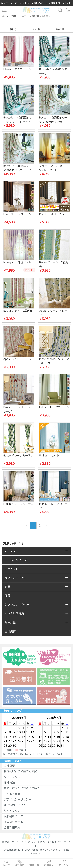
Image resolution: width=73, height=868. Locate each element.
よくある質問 (12, 794)
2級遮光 (46, 16)
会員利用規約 (12, 827)
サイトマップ (12, 777)
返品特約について (15, 805)
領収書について (13, 816)
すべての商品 (9, 16)
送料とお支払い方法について (22, 788)
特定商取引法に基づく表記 (20, 771)
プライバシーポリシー (18, 799)
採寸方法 (9, 783)
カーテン (24, 16)
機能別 (35, 16)
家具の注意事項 (13, 822)
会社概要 (9, 766)
